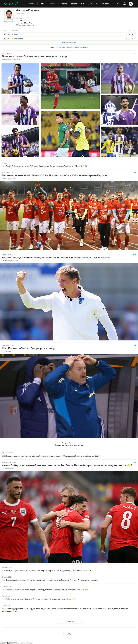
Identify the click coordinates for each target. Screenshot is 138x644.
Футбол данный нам (9, 179)
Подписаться (9, 22)
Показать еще (69, 621)
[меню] (23, 4)
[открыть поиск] (118, 4)
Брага (21, 25)
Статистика (60, 47)
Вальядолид (17, 39)
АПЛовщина (6, 351)
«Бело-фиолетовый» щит (11, 59)
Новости (70, 47)
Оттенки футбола (8, 468)
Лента (52, 47)
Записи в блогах (82, 47)
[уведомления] (125, 4)
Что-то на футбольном (10, 261)
